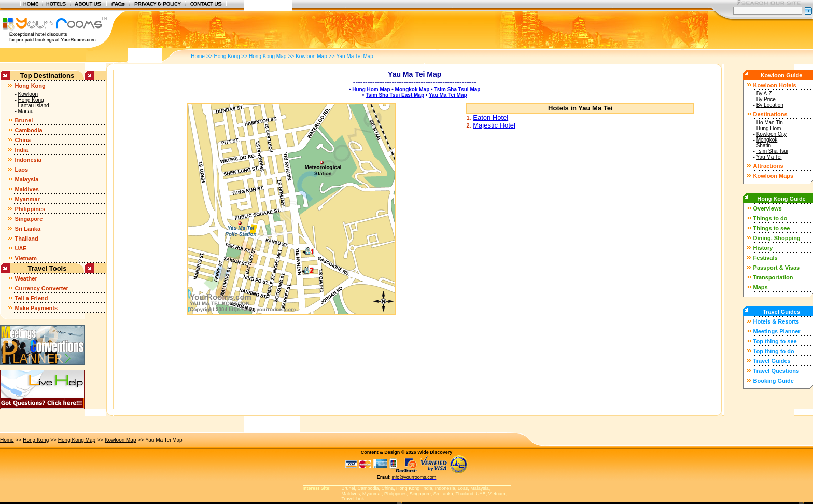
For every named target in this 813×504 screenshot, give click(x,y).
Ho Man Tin (770, 123)
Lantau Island (34, 106)
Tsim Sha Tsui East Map (395, 95)
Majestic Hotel (494, 125)
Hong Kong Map (77, 440)
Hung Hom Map (371, 89)
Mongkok (767, 140)
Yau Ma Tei (769, 157)
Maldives (26, 189)
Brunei (24, 120)
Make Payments (36, 308)
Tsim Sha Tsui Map (457, 89)
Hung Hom (769, 128)
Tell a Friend (31, 298)
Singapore (29, 219)
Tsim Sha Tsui (772, 151)
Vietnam (26, 258)
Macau (26, 111)
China (23, 140)
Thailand (26, 239)
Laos (21, 170)
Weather (26, 278)
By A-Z (764, 94)
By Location (770, 105)
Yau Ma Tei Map (448, 95)
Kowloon (28, 94)
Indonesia (28, 160)
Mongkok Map (412, 89)
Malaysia (26, 179)
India (21, 150)
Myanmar (27, 199)
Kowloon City (772, 134)
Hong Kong (30, 86)
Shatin (764, 145)
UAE (20, 248)
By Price (766, 99)
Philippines (30, 209)
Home (7, 440)
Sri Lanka (27, 229)
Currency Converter (41, 288)
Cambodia (28, 130)
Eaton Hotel (490, 117)
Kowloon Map (121, 440)
